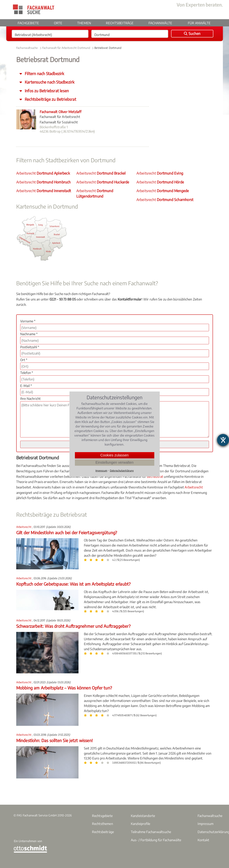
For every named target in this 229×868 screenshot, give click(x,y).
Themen (84, 23)
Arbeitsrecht (43, 173)
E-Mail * (26, 386)
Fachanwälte (160, 23)
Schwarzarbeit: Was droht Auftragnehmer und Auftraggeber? (73, 626)
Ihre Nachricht (30, 398)
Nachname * (29, 334)
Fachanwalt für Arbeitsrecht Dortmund (66, 48)
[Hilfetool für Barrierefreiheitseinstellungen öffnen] (223, 440)
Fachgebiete (28, 23)
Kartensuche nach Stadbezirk (49, 82)
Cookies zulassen (114, 455)
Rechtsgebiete (102, 816)
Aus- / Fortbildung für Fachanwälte (156, 840)
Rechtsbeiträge (120, 23)
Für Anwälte (199, 23)
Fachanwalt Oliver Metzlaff (61, 112)
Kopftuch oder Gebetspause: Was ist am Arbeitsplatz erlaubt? (73, 584)
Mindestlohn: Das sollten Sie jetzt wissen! (54, 740)
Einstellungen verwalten (114, 462)
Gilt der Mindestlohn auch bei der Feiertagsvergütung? (67, 533)
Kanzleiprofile (141, 824)
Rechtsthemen (102, 824)
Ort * (24, 360)
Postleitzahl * (30, 347)
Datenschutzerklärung (122, 471)
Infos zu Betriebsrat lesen (46, 91)
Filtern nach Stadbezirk (44, 74)
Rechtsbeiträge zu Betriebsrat (50, 99)
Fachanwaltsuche (27, 48)
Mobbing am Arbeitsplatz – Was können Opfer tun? (64, 688)
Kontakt (203, 840)
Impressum (206, 824)
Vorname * (28, 321)
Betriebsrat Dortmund (108, 48)
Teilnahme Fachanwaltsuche (151, 832)
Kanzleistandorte (143, 816)
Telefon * (27, 373)
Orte (58, 23)
